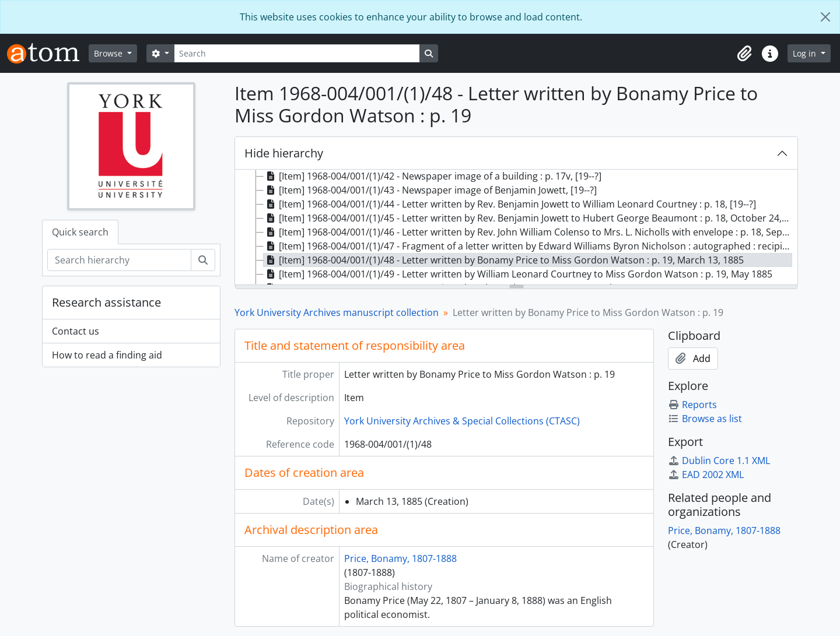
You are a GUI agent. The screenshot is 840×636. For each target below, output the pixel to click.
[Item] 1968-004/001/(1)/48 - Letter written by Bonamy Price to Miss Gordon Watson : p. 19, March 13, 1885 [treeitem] (504, 260)
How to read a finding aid (107, 355)
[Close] (825, 17)
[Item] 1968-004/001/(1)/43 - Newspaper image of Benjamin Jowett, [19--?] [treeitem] (430, 190)
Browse (109, 53)
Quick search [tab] (80, 232)
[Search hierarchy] (119, 260)
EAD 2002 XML (706, 475)
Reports (692, 405)
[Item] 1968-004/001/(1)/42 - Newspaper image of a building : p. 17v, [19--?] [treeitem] (433, 176)
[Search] (297, 53)
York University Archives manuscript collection (337, 312)
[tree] (516, 228)
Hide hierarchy (284, 153)
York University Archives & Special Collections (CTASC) (462, 421)
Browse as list (705, 419)
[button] (744, 54)
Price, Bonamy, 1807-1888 (400, 558)
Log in (806, 53)
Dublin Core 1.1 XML (719, 461)
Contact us (76, 331)
